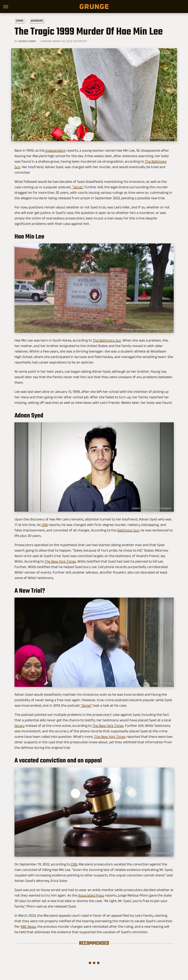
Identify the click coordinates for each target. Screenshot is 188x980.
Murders (37, 21)
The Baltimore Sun (107, 340)
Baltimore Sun (128, 530)
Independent (55, 150)
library (20, 726)
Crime (19, 21)
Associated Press (91, 895)
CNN (45, 525)
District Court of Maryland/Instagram (152, 508)
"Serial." (78, 187)
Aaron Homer (27, 41)
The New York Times (60, 561)
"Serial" (86, 705)
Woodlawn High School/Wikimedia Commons (147, 330)
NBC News (28, 926)
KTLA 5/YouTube (162, 684)
